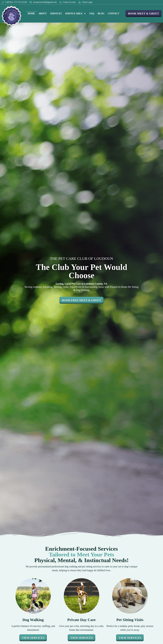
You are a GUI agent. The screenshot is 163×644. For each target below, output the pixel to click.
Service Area (76, 14)
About (43, 14)
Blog (101, 14)
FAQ (92, 14)
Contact (114, 14)
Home (31, 14)
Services (56, 14)
